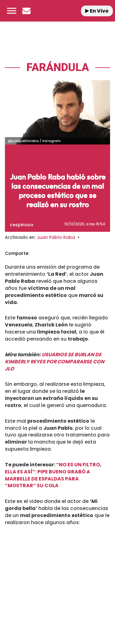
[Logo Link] (58, 11)
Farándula (58, 67)
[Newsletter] (26, 11)
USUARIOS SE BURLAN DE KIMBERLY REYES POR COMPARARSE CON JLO (55, 362)
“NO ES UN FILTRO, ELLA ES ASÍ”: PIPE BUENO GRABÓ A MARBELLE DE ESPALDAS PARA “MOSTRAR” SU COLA (53, 475)
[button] (12, 11)
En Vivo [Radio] (97, 11)
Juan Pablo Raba (56, 237)
